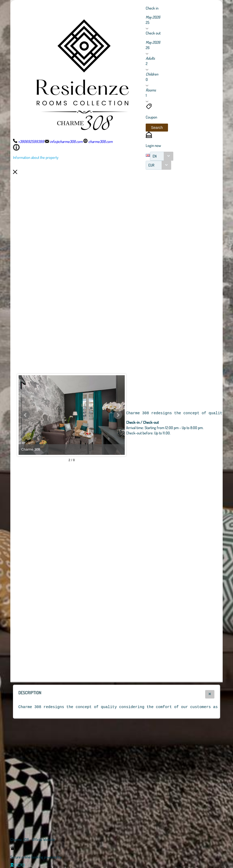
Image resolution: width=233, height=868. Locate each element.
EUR (151, 165)
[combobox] (162, 156)
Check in (152, 8)
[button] (157, 128)
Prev (25, 415)
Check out (153, 33)
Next (118, 415)
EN (155, 156)
